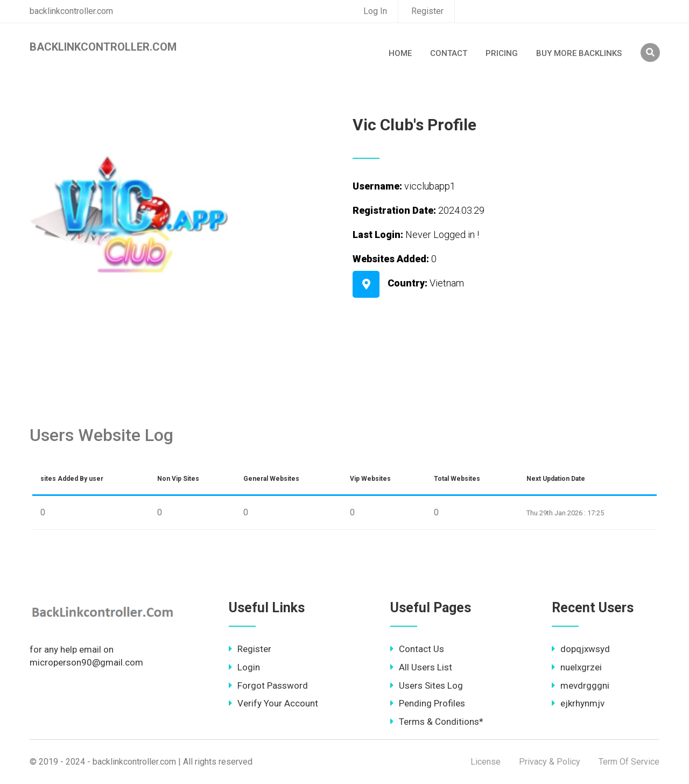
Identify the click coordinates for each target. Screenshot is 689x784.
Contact (449, 53)
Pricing (502, 53)
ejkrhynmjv (578, 703)
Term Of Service (629, 762)
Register (427, 11)
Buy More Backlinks (579, 53)
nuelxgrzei (577, 667)
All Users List (421, 667)
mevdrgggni (581, 685)
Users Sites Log (427, 685)
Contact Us (417, 649)
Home (400, 53)
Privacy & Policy (550, 762)
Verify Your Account (273, 703)
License (486, 762)
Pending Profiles (428, 703)
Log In (375, 11)
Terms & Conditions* (437, 722)
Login (244, 667)
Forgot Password (268, 685)
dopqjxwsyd (581, 649)
